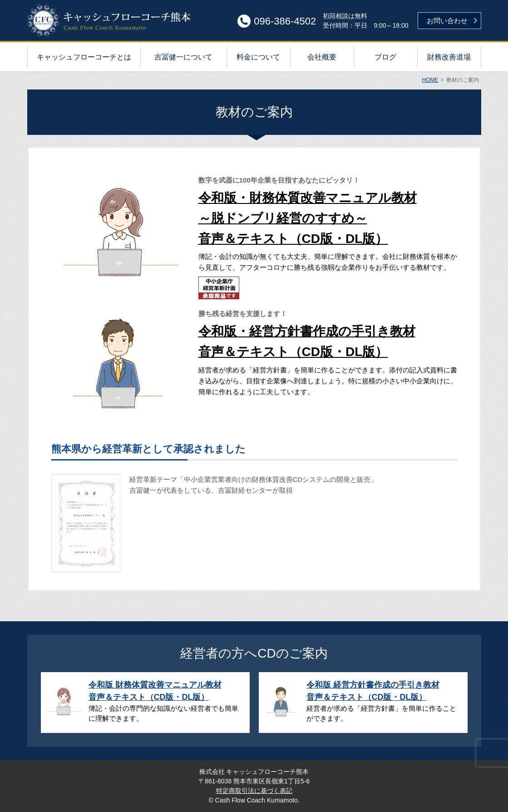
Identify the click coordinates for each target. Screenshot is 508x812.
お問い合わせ (447, 21)
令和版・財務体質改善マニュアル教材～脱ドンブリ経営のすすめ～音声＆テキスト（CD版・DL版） (308, 218)
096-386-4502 (285, 21)
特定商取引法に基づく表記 (254, 791)
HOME (430, 80)
